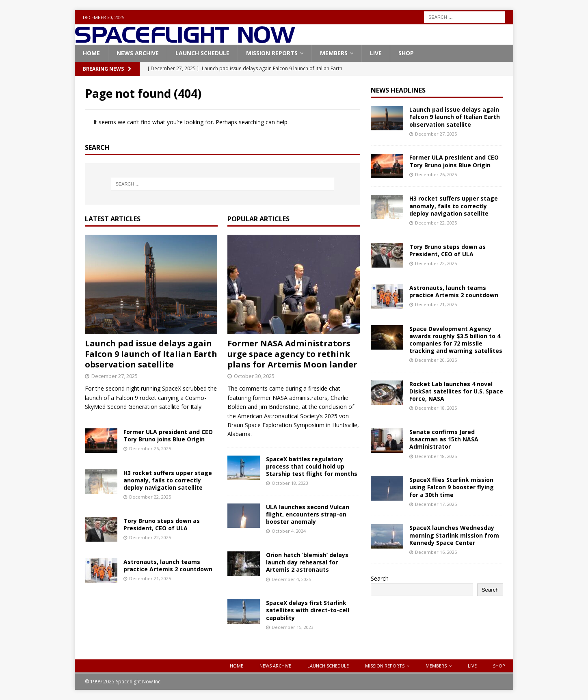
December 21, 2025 (150, 578)
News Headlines (398, 90)
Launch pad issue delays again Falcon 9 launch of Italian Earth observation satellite (151, 354)
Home (91, 53)
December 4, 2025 (291, 579)
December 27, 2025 (115, 376)
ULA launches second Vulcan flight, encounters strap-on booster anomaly (308, 514)
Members (334, 53)
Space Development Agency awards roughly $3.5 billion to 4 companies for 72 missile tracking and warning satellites (456, 340)
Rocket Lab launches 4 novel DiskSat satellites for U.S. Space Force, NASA (456, 391)
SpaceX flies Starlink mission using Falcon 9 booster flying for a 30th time (452, 487)
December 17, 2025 (436, 504)
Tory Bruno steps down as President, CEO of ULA (162, 524)
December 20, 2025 (436, 360)
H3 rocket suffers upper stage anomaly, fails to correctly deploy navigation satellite (168, 480)
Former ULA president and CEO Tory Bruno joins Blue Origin (168, 435)
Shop (406, 53)
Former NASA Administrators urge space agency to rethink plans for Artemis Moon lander (292, 354)
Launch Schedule (202, 53)
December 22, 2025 (150, 497)
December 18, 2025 (436, 408)
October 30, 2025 (254, 376)
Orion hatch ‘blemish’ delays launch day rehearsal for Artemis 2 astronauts (307, 562)
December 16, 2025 (436, 552)
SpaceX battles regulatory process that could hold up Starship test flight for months (312, 466)
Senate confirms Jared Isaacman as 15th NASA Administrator (444, 439)
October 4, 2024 (289, 531)
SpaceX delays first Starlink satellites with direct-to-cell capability (308, 610)
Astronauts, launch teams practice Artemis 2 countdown (168, 565)
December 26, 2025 (150, 448)
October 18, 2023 (290, 483)
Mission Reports (272, 53)
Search (380, 578)
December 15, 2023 (293, 627)
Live (376, 53)
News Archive (138, 53)
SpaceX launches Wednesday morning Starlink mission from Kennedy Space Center (454, 535)
